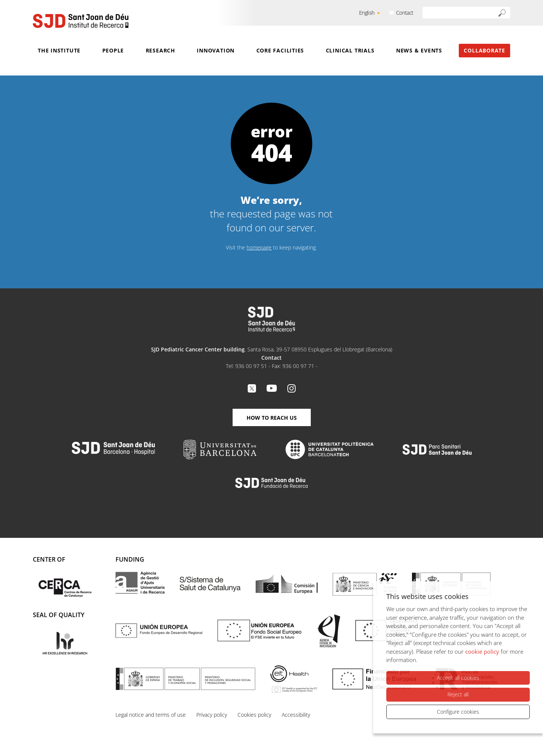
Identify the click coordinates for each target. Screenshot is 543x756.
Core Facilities (280, 50)
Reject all (458, 694)
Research (160, 50)
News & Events (419, 50)
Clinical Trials (350, 50)
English (367, 13)
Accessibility (296, 715)
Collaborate (484, 50)
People (113, 50)
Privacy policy (212, 715)
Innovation (216, 50)
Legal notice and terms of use (151, 715)
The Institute (59, 50)
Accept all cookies (458, 678)
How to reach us (272, 418)
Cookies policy (254, 715)
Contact (405, 13)
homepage (259, 247)
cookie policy (482, 651)
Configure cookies (458, 712)
